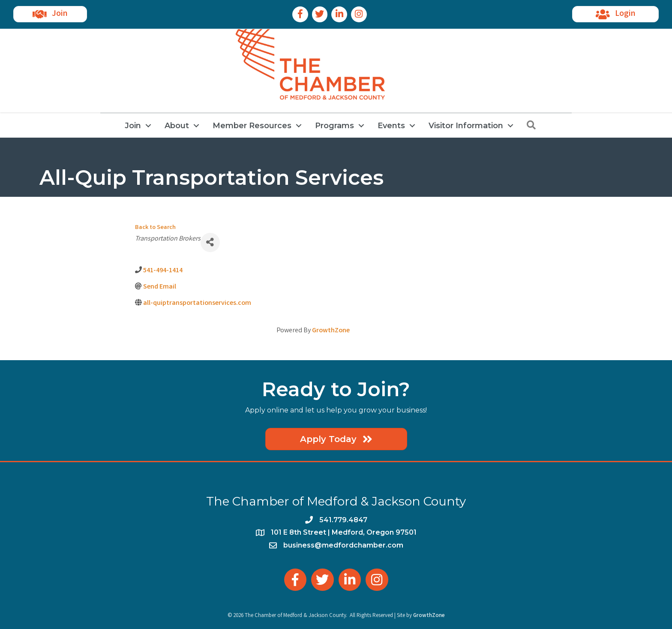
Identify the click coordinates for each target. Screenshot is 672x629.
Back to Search (155, 228)
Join (133, 126)
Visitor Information (466, 126)
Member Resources (252, 126)
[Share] (210, 242)
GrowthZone (331, 331)
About (177, 126)
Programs (334, 126)
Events (391, 126)
